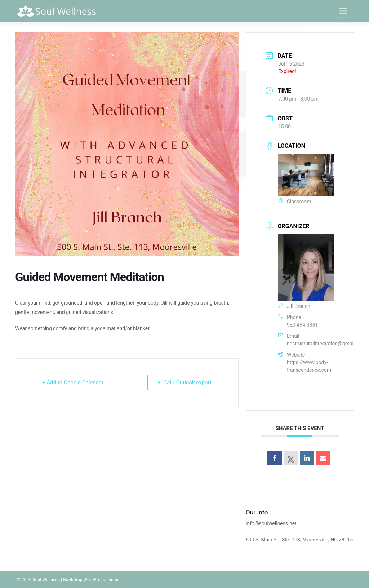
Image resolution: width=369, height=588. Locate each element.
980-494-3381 (302, 325)
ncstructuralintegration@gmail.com (326, 344)
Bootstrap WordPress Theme (91, 580)
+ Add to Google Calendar (73, 383)
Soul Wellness (46, 580)
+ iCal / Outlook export (185, 383)
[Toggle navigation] (343, 11)
